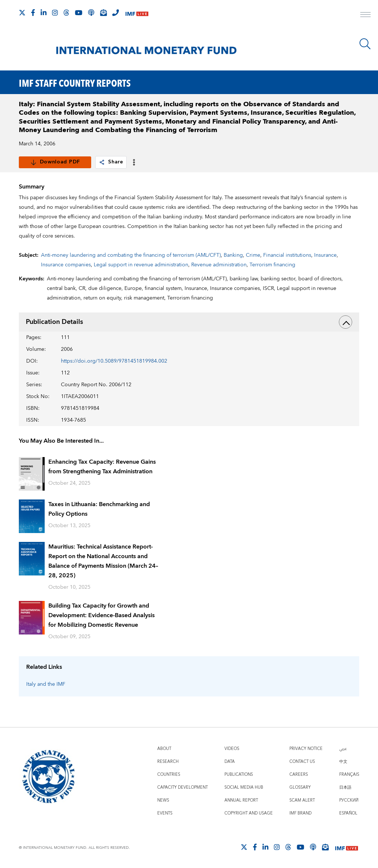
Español (348, 813)
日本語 (345, 787)
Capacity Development (183, 787)
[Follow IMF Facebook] (33, 13)
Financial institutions (287, 255)
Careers (299, 774)
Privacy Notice (306, 749)
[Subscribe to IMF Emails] (103, 13)
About (164, 749)
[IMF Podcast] (91, 13)
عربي (343, 749)
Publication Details (189, 322)
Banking (233, 255)
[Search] (365, 44)
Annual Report (241, 800)
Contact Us (302, 762)
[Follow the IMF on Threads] (66, 13)
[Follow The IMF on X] (22, 13)
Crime (253, 255)
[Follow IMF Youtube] (79, 13)
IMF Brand (300, 813)
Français (349, 774)
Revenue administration (219, 265)
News (163, 800)
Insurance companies (66, 265)
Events (165, 813)
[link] (102, 162)
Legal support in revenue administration (141, 265)
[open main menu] (365, 15)
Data (230, 762)
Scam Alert (302, 800)
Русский (349, 800)
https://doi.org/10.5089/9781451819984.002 (114, 361)
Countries (169, 774)
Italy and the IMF (46, 684)
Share (111, 162)
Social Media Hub (244, 787)
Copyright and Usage (249, 813)
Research (168, 762)
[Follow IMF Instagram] (55, 13)
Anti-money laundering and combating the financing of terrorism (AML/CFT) (131, 255)
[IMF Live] (137, 13)
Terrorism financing (272, 265)
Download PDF (55, 162)
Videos (232, 749)
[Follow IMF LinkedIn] (44, 13)
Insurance (325, 255)
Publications (239, 774)
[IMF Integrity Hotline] (116, 13)
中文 (343, 762)
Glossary (300, 787)
